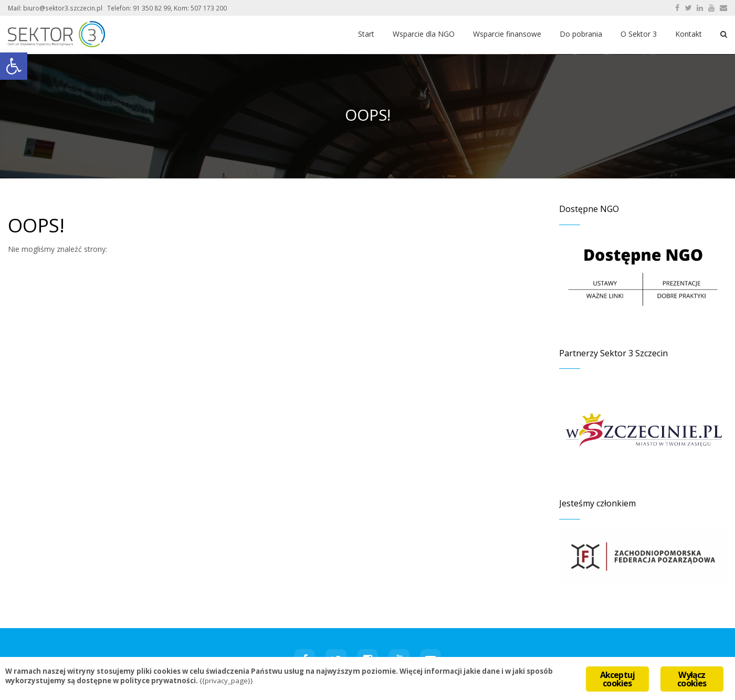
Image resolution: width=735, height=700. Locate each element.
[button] (14, 66)
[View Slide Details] (643, 430)
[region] (643, 430)
